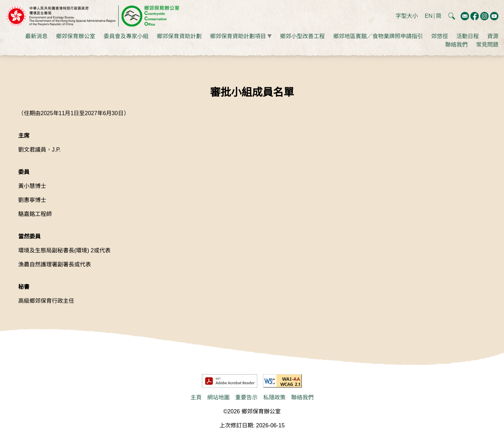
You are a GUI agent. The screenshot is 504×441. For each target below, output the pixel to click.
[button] (452, 16)
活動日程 (468, 36)
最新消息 (36, 36)
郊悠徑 (440, 36)
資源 (493, 36)
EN (429, 16)
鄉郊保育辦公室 (76, 36)
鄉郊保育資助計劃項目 (238, 36)
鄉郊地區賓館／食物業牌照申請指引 (378, 36)
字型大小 (407, 16)
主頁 (196, 397)
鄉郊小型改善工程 (302, 36)
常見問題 (487, 45)
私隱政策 (274, 397)
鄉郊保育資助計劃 (179, 36)
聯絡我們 (456, 45)
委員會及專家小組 (126, 36)
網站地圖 (218, 397)
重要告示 (246, 397)
